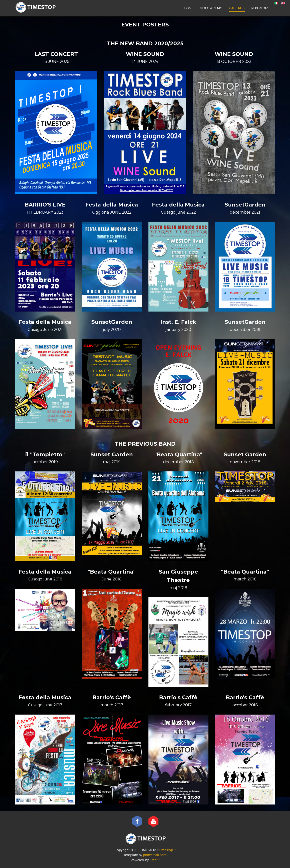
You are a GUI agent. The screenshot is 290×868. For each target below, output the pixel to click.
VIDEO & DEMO (211, 8)
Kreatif (155, 860)
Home (189, 8)
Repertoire (260, 8)
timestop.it (167, 850)
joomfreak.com (155, 855)
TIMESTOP (146, 839)
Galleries (237, 8)
